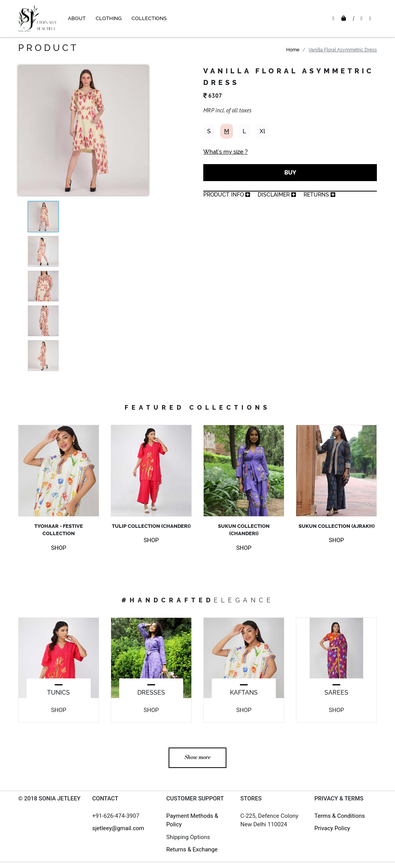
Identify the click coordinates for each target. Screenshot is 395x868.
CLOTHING (109, 18)
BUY (290, 173)
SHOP (58, 548)
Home (293, 50)
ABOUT (77, 18)
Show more (197, 758)
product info (227, 195)
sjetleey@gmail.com (118, 828)
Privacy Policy (332, 828)
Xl (262, 131)
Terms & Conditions (340, 816)
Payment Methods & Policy (192, 820)
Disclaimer (277, 195)
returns (319, 195)
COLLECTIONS (149, 18)
